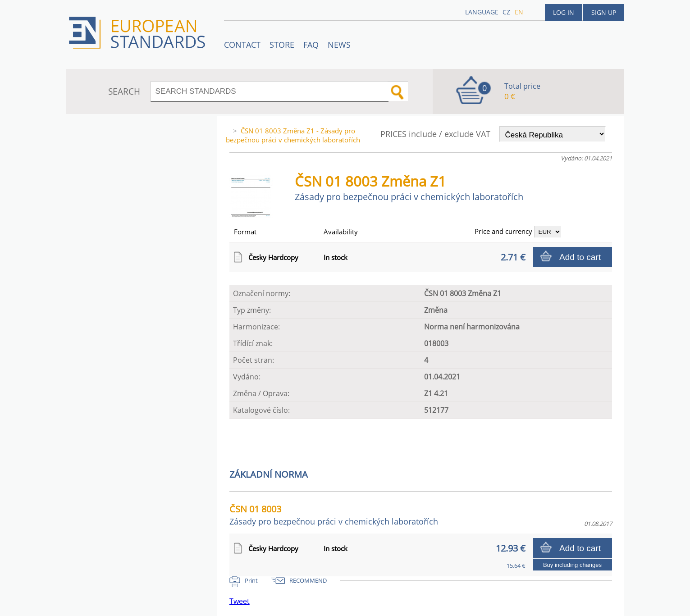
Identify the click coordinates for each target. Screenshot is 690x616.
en (519, 12)
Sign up (604, 12)
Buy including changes (572, 565)
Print (251, 580)
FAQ (311, 45)
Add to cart (580, 257)
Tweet (240, 601)
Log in (564, 12)
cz (506, 12)
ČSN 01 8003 (334, 515)
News (339, 45)
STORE (282, 45)
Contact (242, 45)
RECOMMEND (308, 580)
